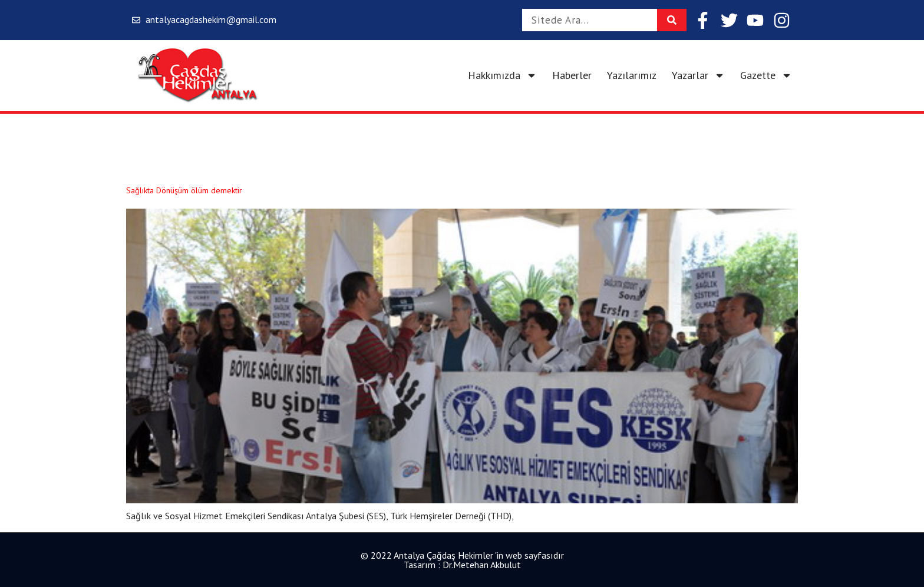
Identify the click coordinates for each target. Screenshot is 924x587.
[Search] (672, 20)
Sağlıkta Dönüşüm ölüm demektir (184, 190)
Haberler (572, 75)
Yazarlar (698, 75)
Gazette (766, 75)
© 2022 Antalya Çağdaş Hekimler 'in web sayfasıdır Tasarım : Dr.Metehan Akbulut (462, 560)
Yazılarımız (632, 75)
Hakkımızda (502, 75)
